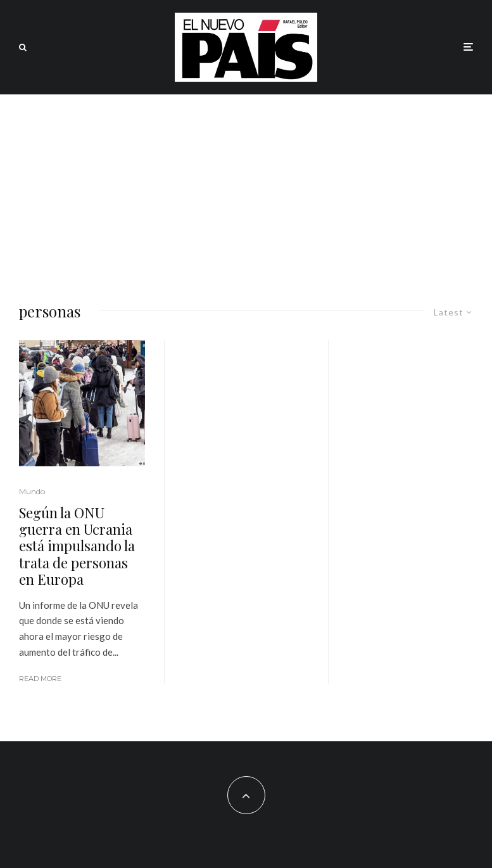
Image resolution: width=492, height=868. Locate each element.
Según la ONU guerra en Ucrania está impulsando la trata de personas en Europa (77, 546)
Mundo (32, 491)
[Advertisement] (246, 189)
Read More (40, 679)
